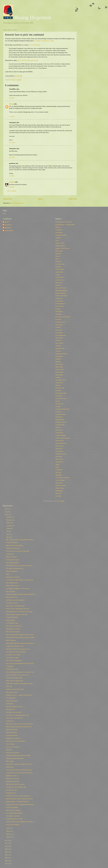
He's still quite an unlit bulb (13, 626)
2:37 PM (11, 176)
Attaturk (7, 222)
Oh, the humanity (11, 698)
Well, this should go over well (14, 707)
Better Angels (59, 251)
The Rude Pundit (60, 425)
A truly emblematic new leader (14, 819)
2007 (6, 855)
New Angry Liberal (61, 380)
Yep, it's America (11, 591)
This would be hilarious (12, 563)
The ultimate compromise (13, 816)
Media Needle (59, 367)
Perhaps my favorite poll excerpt (15, 689)
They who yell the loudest (13, 632)
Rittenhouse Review (61, 422)
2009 (6, 849)
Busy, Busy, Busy (60, 264)
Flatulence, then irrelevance (13, 738)
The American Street (61, 235)
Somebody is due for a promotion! (15, 600)
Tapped (57, 464)
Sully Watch (59, 456)
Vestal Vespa (59, 483)
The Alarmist (59, 232)
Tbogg (57, 467)
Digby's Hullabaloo (61, 293)
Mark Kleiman (59, 364)
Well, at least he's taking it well (14, 681)
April (8, 828)
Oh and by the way (11, 793)
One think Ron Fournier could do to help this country (20, 637)
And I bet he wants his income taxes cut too (18, 649)
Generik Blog (59, 325)
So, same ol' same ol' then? (13, 655)
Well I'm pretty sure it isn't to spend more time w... (20, 565)
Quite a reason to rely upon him (15, 545)
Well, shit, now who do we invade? (15, 784)
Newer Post (8, 199)
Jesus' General (59, 343)
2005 (6, 861)
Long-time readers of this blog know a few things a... (20, 822)
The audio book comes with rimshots (16, 652)
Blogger (62, 501)
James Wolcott (59, 338)
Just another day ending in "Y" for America (18, 589)
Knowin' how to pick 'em (13, 753)
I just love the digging (12, 807)
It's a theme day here (12, 790)
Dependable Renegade (61, 290)
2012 (6, 841)
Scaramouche (59, 430)
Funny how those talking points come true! (18, 609)
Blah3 (57, 259)
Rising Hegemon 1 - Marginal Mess (65, 225)
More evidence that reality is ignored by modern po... (20, 643)
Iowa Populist (59, 333)
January (9, 837)
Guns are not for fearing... (13, 825)
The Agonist (59, 230)
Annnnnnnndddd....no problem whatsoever (18, 802)
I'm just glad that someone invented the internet (19, 770)
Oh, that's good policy (12, 735)
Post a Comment (12, 191)
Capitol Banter (59, 272)
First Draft (58, 319)
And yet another (10, 744)
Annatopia (58, 238)
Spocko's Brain (59, 441)
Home (40, 199)
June (8, 534)
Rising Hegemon (27, 17)
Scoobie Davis (59, 433)
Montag (11, 104)
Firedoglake (18, 76)
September (9, 526)
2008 (6, 852)
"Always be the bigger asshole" (14, 678)
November (9, 520)
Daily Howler (59, 283)
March (8, 831)
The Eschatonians (60, 304)
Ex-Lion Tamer (59, 306)
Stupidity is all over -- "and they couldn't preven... (19, 695)
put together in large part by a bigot (44, 41)
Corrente (58, 275)
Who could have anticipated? (14, 660)
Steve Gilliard (59, 451)
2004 (6, 864)
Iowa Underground (60, 335)
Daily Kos (58, 285)
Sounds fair (9, 750)
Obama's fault (10, 767)
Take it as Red (59, 459)
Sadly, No (58, 427)
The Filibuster (59, 312)
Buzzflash (58, 267)
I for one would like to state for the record (17, 675)
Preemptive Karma (60, 414)
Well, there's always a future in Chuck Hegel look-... (20, 724)
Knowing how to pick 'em (13, 577)
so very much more (34, 45)
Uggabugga (58, 475)
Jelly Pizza (58, 340)
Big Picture (58, 254)
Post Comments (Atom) (17, 203)
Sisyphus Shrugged (60, 435)
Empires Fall (59, 298)
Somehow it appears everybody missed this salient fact (21, 594)
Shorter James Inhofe (12, 730)
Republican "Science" (12, 776)
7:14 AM (12, 116)
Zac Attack (58, 496)
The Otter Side (59, 404)
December (9, 517)
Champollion (8, 225)
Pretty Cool (9, 686)
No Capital (58, 391)
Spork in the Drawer (61, 443)
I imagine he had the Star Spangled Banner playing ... (20, 804)
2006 (6, 858)
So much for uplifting (12, 542)
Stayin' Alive (59, 449)
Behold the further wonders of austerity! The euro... (20, 799)
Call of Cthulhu (60, 269)
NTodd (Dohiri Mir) (61, 393)
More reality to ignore (12, 692)
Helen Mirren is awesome (13, 629)
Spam (8, 574)
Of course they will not (12, 669)
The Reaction (59, 417)
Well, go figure (10, 761)
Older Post (73, 199)
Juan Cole (58, 351)
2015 (6, 509)
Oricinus (58, 401)
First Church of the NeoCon (63, 317)
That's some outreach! (12, 701)
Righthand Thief (60, 420)
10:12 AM (12, 143)
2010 (6, 846)
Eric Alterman (59, 301)
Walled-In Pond (60, 488)
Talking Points (59, 462)
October (9, 523)
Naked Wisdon (59, 375)
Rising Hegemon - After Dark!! (64, 222)
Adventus (58, 227)
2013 (6, 515)
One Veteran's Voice (61, 398)
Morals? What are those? (13, 586)
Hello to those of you (12, 597)
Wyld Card (58, 493)
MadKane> (58, 359)
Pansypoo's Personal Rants (62, 409)
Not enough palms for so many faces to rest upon (19, 612)
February (9, 834)
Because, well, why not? (13, 778)
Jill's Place (58, 346)
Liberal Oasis (59, 356)
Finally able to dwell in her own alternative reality (19, 684)
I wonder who (10, 721)
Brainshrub (58, 261)
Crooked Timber (60, 277)
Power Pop (58, 412)
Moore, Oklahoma (11, 640)
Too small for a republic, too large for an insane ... (19, 764)
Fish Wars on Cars (60, 322)
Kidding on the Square (61, 354)
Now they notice (10, 709)
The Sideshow (59, 470)
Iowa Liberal (59, 330)
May (8, 537)
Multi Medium (59, 372)
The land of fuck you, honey (14, 712)
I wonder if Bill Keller (12, 617)
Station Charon (59, 446)
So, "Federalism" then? (12, 623)
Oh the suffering (10, 620)
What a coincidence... (12, 557)
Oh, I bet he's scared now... (13, 747)
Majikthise (58, 362)
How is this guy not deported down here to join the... (20, 663)
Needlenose (58, 377)
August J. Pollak (60, 243)
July (8, 531)
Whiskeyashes (59, 491)
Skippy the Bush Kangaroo (63, 438)
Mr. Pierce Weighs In (12, 571)
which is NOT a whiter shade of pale (28, 60)
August (8, 529)
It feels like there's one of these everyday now (18, 796)
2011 (6, 843)
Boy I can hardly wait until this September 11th (19, 727)
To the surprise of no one (13, 560)
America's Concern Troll (13, 781)
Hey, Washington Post (12, 583)
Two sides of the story (12, 603)
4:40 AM (12, 98)
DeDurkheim (8, 228)
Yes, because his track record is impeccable (18, 551)
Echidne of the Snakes (61, 296)
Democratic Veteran (61, 288)
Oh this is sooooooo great (13, 548)
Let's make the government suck (15, 568)
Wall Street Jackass (60, 485)
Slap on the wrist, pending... (14, 810)
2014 (6, 512)
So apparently (10, 666)
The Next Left (59, 383)
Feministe (58, 309)
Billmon (58, 256)
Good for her (10, 704)
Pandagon (58, 406)
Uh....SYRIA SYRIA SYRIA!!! (15, 813)
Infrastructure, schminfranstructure (15, 606)
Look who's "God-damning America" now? (18, 715)
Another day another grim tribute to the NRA (18, 755)
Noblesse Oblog (60, 388)
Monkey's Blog (59, 370)
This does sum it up (11, 732)
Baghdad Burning (60, 246)
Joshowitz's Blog (60, 348)
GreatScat (58, 327)
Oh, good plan (10, 554)
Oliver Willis (59, 396)
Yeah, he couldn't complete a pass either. (17, 614)
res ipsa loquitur (9, 230)
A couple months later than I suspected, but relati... (20, 773)
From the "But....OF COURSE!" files (16, 787)
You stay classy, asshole (12, 658)
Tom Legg (58, 472)
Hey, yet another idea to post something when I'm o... (20, 540)
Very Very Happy (60, 480)
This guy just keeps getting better (15, 758)
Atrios (57, 240)
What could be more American (14, 718)
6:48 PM (11, 187)
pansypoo (12, 182)
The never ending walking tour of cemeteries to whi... (20, 672)
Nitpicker (58, 385)
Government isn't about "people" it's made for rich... (20, 580)
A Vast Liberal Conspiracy (62, 478)
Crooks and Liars (60, 280)
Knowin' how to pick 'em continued (16, 741)
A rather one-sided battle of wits (15, 646)
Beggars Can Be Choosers (62, 248)
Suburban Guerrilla (60, 454)
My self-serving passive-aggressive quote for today (20, 635)
